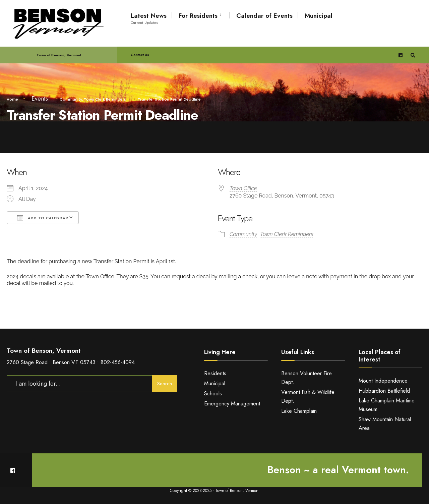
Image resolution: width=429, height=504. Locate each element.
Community (71, 99)
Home (12, 99)
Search (165, 384)
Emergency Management (232, 404)
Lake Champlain (299, 411)
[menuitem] (200, 14)
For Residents (198, 16)
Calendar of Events (264, 16)
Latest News (149, 18)
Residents (215, 373)
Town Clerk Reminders (105, 99)
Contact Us (140, 55)
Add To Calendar (43, 218)
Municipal (319, 16)
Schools (213, 394)
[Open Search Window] (413, 55)
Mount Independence (383, 381)
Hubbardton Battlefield (384, 391)
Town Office (243, 188)
